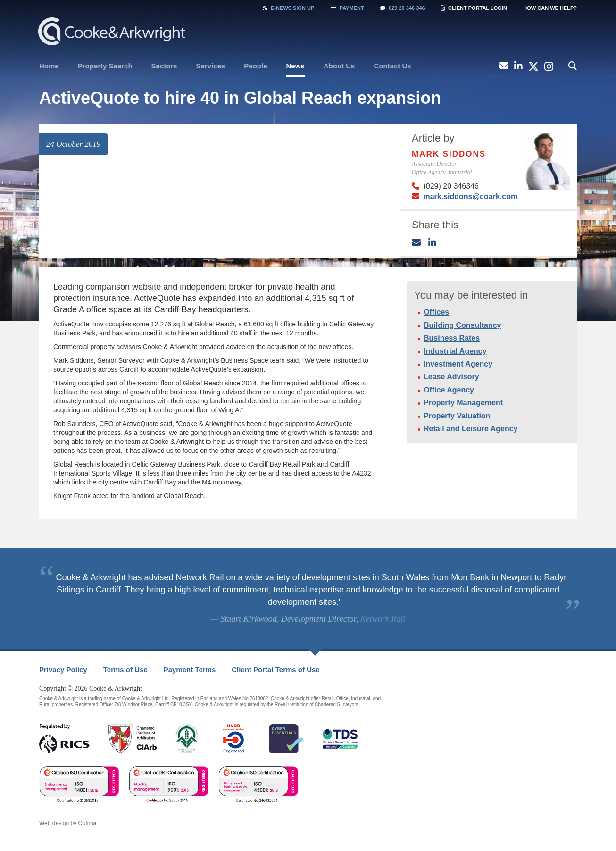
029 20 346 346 (402, 8)
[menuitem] (49, 66)
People (255, 66)
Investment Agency (458, 364)
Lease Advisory (451, 377)
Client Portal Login (474, 8)
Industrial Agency (455, 351)
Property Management (463, 403)
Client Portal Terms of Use (275, 670)
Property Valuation (457, 416)
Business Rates (452, 338)
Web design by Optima (68, 823)
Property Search (105, 66)
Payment (347, 8)
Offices (436, 312)
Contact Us (392, 66)
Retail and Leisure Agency (470, 429)
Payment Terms (190, 670)
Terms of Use (125, 670)
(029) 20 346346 (451, 186)
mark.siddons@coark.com (470, 196)
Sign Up (288, 8)
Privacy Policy (63, 670)
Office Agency (449, 390)
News (296, 66)
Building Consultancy (462, 325)
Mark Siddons (449, 154)
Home (49, 66)
